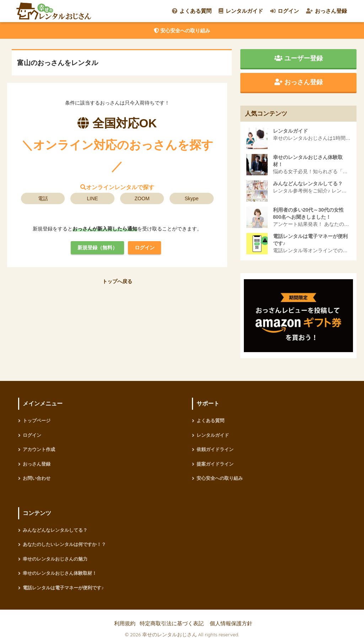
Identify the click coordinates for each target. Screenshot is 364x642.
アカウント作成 (39, 449)
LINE (93, 198)
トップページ (37, 421)
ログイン (285, 11)
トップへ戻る (117, 281)
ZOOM (142, 198)
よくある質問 (192, 11)
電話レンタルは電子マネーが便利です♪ (63, 588)
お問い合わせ (37, 478)
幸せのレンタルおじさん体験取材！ (60, 573)
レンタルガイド (241, 11)
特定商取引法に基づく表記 (172, 624)
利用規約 (125, 624)
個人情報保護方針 (231, 624)
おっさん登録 (326, 11)
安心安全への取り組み (182, 31)
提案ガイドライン (215, 464)
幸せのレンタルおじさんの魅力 (55, 559)
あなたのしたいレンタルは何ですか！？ (64, 544)
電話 (43, 198)
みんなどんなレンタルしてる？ (55, 530)
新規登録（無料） (97, 248)
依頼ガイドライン (215, 449)
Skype (192, 198)
